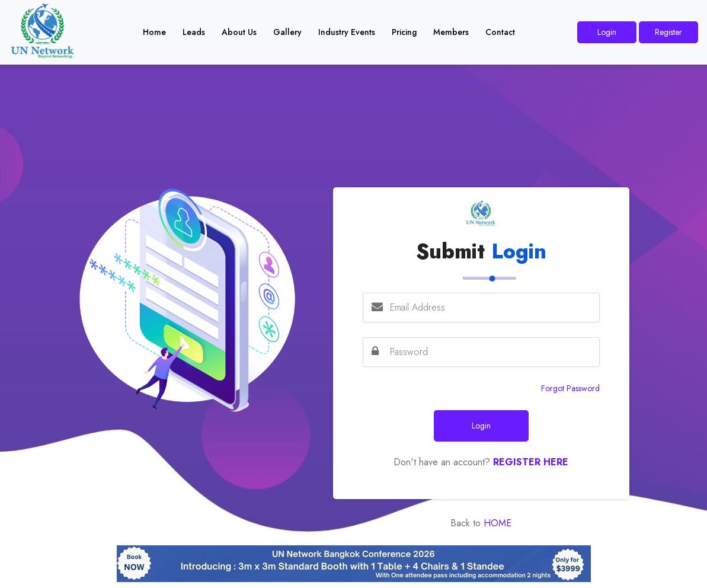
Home (154, 32)
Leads (194, 32)
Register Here (531, 462)
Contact (500, 32)
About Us (239, 32)
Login (607, 32)
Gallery (287, 32)
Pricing (404, 32)
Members (451, 32)
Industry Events (347, 32)
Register (668, 32)
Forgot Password (570, 388)
